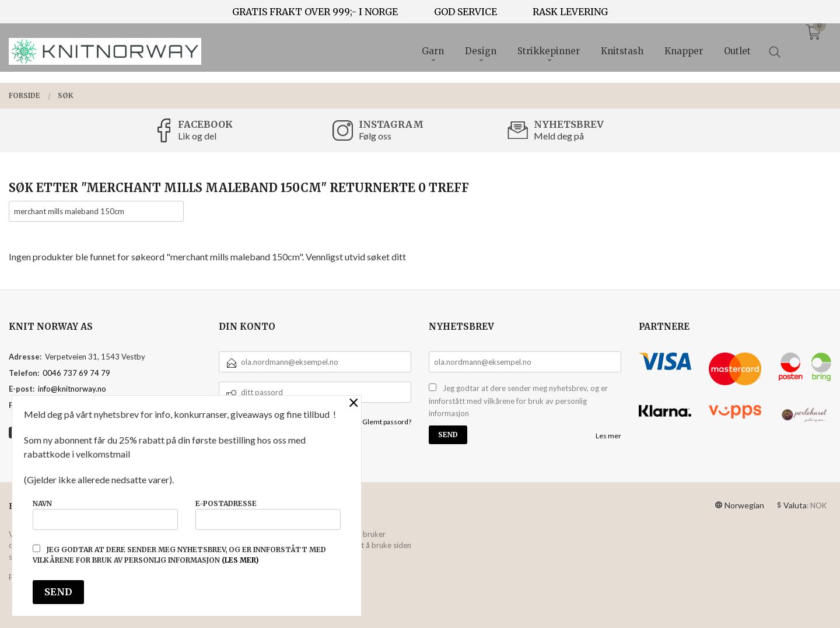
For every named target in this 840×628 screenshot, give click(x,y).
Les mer (608, 436)
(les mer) (240, 560)
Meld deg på (559, 136)
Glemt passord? (387, 422)
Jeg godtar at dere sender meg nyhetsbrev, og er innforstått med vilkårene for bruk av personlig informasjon (518, 401)
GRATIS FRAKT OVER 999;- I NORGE (315, 12)
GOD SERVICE (466, 12)
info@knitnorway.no (72, 389)
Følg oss (375, 136)
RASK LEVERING (570, 12)
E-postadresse (268, 514)
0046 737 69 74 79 (76, 373)
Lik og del (197, 136)
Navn (105, 514)
